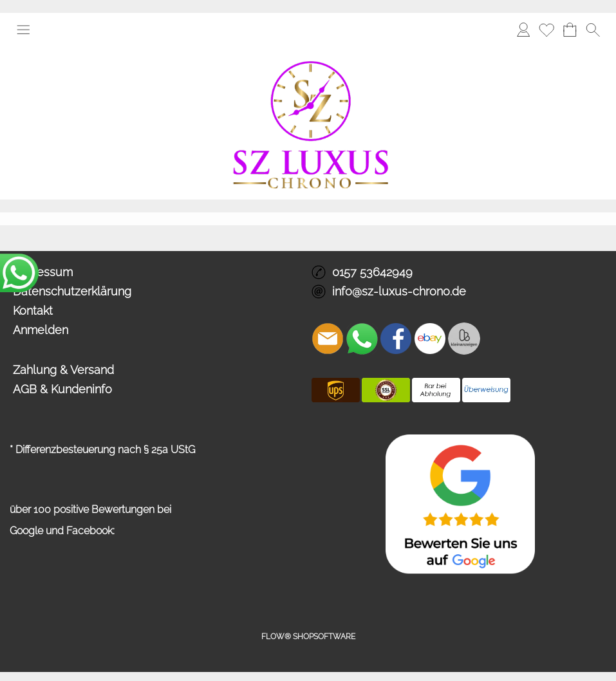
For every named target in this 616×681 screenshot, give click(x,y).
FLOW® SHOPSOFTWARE (308, 637)
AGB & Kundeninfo (62, 389)
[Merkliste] (546, 30)
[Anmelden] (523, 30)
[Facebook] (396, 339)
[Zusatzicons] (464, 339)
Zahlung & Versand (63, 370)
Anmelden (41, 330)
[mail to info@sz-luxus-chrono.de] (328, 339)
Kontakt (33, 311)
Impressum (43, 272)
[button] (23, 30)
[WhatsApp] (362, 339)
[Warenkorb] (570, 30)
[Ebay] (430, 339)
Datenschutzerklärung (72, 291)
